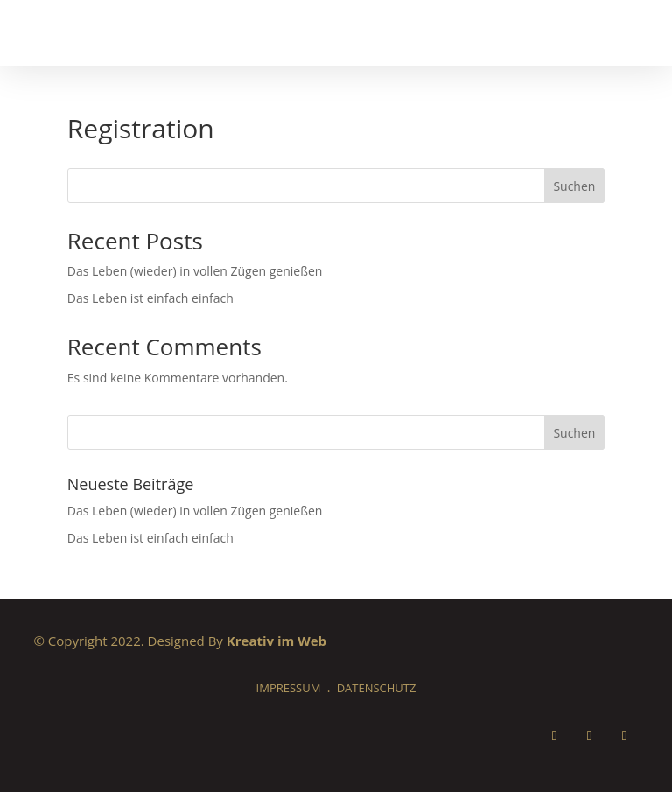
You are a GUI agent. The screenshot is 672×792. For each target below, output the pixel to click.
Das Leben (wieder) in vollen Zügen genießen (195, 271)
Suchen (574, 186)
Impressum (289, 688)
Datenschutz (377, 688)
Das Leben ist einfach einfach (150, 298)
